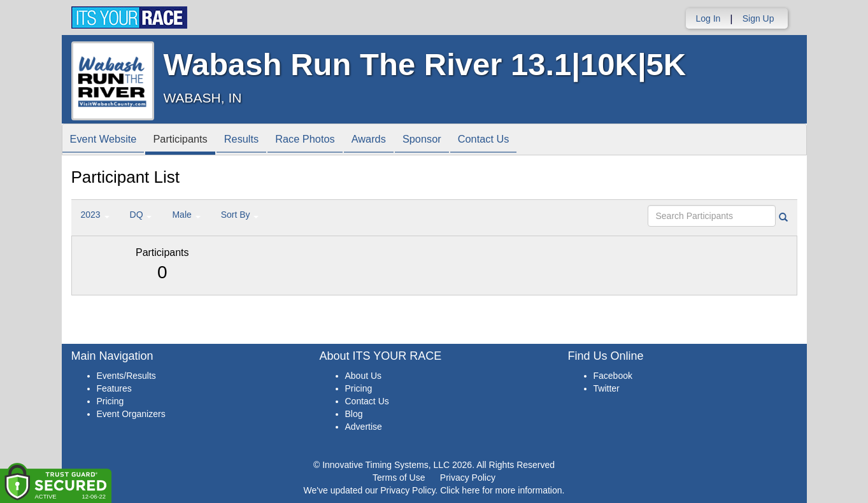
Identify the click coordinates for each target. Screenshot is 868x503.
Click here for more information (501, 490)
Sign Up (758, 18)
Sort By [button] (240, 215)
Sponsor (451, 140)
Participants (189, 140)
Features (114, 388)
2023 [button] (95, 215)
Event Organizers (131, 414)
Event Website (106, 140)
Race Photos (324, 140)
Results (255, 140)
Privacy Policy (468, 478)
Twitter (607, 388)
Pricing (110, 401)
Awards (392, 140)
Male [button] (186, 215)
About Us (364, 376)
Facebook (613, 376)
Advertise (364, 427)
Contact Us (517, 140)
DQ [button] (141, 215)
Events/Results (126, 376)
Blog (354, 414)
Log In (708, 18)
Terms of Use (399, 478)
